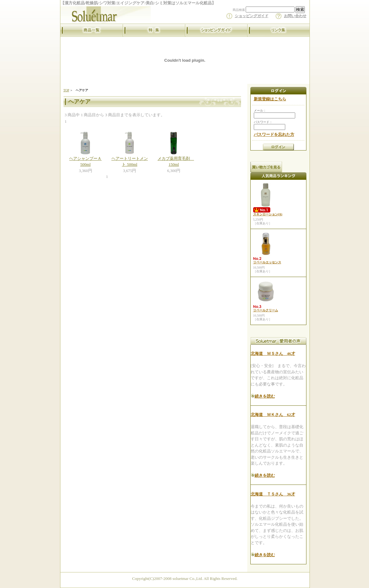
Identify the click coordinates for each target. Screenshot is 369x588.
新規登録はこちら (270, 99)
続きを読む (265, 396)
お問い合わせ (295, 16)
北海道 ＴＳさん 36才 (273, 494)
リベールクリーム (266, 310)
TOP (66, 90)
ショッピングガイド (252, 16)
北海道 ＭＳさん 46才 (273, 354)
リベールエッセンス (267, 262)
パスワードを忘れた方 (274, 134)
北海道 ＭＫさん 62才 (273, 415)
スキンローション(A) (268, 214)
